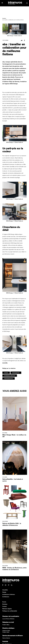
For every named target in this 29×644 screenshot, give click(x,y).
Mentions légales (7, 609)
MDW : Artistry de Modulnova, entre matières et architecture (14, 569)
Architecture (6, 597)
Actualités (4, 18)
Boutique (5, 604)
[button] (2, 3)
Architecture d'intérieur (9, 594)
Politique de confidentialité (10, 611)
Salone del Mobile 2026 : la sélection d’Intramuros (12, 524)
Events (4, 602)
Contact (5, 606)
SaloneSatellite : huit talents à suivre (13, 480)
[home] (15, 3)
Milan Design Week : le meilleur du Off (14, 436)
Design (4, 592)
